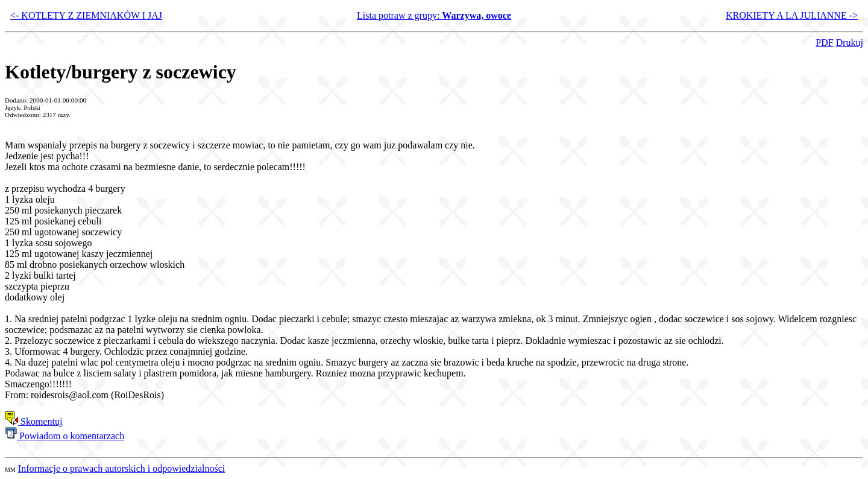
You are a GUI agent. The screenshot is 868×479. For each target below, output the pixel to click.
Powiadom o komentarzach (64, 436)
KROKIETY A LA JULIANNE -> (792, 15)
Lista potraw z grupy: (434, 15)
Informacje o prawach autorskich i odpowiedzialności (121, 468)
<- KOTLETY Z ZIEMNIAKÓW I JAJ (86, 15)
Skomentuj (33, 421)
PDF (824, 43)
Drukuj (850, 43)
